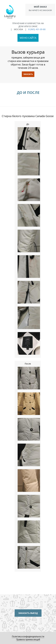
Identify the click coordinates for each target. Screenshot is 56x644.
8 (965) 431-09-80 (37, 29)
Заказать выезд (28, 613)
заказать (28, 74)
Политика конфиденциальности (28, 636)
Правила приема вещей (28, 639)
